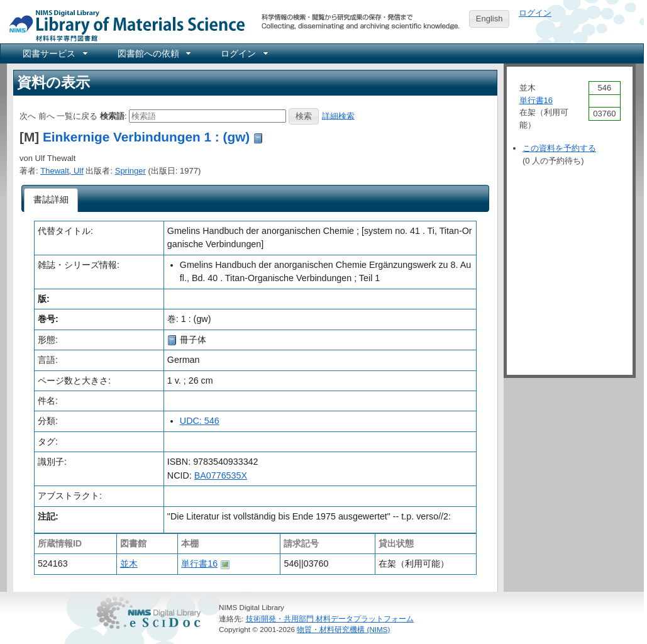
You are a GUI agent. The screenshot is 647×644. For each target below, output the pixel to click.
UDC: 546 (200, 421)
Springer (130, 171)
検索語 (112, 115)
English (489, 19)
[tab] (51, 200)
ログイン (535, 13)
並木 (129, 563)
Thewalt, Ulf (62, 171)
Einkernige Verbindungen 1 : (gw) (146, 137)
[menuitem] (54, 53)
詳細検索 (338, 115)
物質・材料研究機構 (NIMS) (343, 629)
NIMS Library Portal (123, 25)
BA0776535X (221, 475)
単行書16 (199, 563)
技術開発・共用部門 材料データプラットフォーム (330, 619)
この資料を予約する (559, 148)
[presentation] (51, 200)
